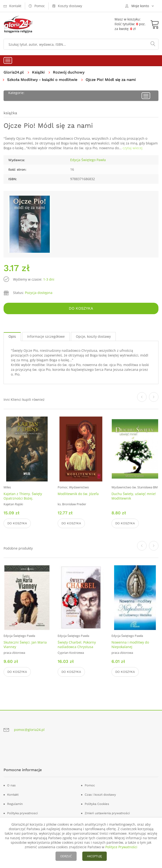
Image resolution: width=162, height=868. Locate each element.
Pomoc (90, 785)
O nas (11, 785)
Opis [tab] (12, 336)
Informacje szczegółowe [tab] (46, 336)
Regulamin (15, 804)
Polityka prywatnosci (22, 813)
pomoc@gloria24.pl (29, 730)
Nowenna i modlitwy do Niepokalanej (130, 645)
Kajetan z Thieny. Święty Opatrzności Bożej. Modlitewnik (23, 498)
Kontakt (13, 795)
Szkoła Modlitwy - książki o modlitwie (42, 80)
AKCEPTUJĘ (95, 856)
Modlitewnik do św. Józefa (78, 494)
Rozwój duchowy (69, 72)
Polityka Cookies (97, 804)
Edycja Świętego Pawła (88, 160)
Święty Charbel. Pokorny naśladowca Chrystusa (77, 645)
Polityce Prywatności (121, 847)
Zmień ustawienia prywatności (107, 813)
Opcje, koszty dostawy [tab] (93, 336)
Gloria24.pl (14, 72)
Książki (38, 72)
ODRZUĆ (66, 856)
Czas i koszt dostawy (100, 795)
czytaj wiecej (133, 148)
